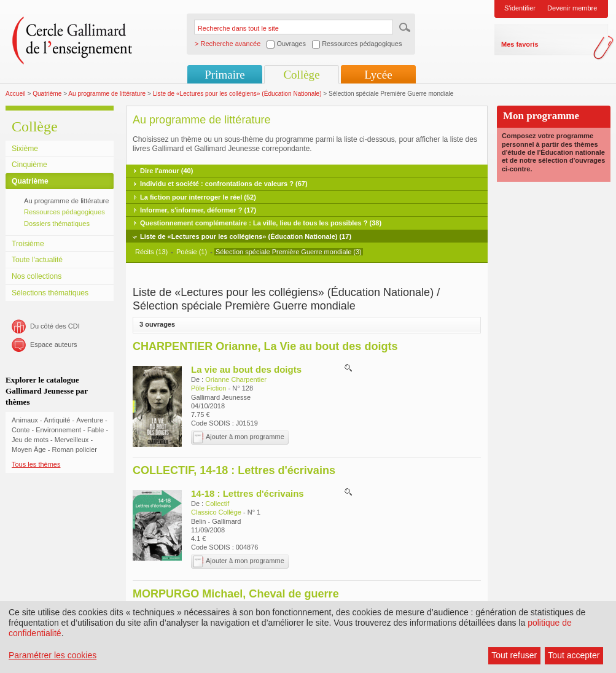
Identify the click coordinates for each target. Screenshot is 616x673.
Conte (21, 430)
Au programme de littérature (107, 94)
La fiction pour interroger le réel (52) (198, 197)
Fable (96, 430)
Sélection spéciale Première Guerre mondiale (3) (289, 252)
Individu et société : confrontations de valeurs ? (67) (224, 184)
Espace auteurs (53, 344)
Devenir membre (572, 8)
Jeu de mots (30, 440)
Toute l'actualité (37, 260)
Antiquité (57, 420)
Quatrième (47, 94)
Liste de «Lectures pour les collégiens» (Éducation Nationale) (237, 94)
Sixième (25, 149)
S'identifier (520, 8)
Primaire (224, 75)
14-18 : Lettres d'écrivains (248, 493)
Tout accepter (574, 655)
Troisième (28, 244)
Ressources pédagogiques (64, 212)
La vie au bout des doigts (246, 369)
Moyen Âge (29, 449)
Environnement (58, 430)
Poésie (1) (192, 252)
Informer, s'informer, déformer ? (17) (198, 210)
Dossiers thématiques (57, 224)
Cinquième (29, 165)
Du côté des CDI (55, 326)
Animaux (25, 420)
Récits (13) (151, 252)
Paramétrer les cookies (53, 655)
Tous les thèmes (36, 464)
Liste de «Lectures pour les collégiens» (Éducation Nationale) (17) (246, 236)
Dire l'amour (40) (166, 171)
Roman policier (74, 449)
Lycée (378, 75)
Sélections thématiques (50, 293)
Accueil (16, 94)
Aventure (90, 420)
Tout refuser (514, 655)
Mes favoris (520, 44)
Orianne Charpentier (236, 379)
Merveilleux (72, 440)
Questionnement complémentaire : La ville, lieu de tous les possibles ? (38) (261, 223)
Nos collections (37, 276)
